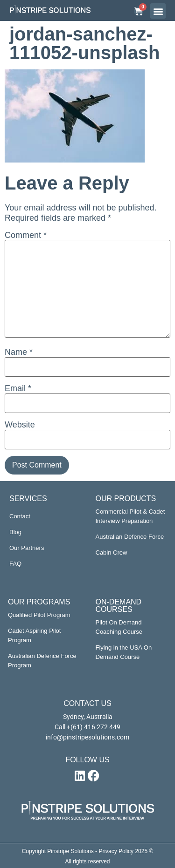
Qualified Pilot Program (39, 615)
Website (20, 425)
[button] (158, 11)
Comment (26, 235)
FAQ (15, 564)
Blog (15, 532)
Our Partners (27, 548)
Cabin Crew (112, 553)
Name (19, 352)
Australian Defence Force (130, 537)
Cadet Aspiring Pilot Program (34, 635)
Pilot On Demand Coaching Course (119, 627)
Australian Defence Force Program (42, 661)
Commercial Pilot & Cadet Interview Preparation (130, 516)
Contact (20, 516)
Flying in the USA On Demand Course (124, 652)
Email (18, 388)
